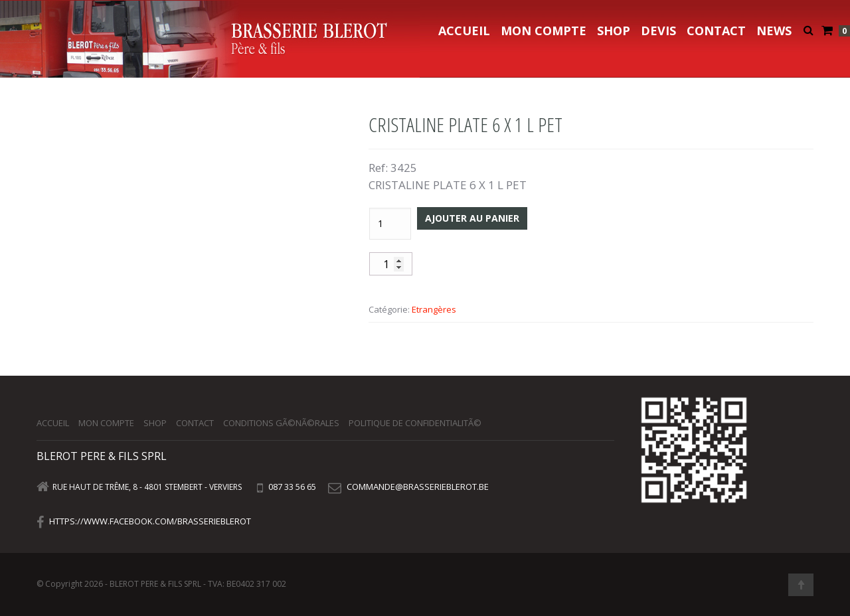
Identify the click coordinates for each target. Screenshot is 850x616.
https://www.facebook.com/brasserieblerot (150, 521)
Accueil (464, 31)
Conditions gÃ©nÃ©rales (281, 423)
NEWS (774, 31)
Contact (716, 31)
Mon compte (544, 31)
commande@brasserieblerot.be (418, 487)
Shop (614, 31)
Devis (658, 31)
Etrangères (434, 309)
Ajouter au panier (472, 218)
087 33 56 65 (291, 487)
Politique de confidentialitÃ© (415, 423)
